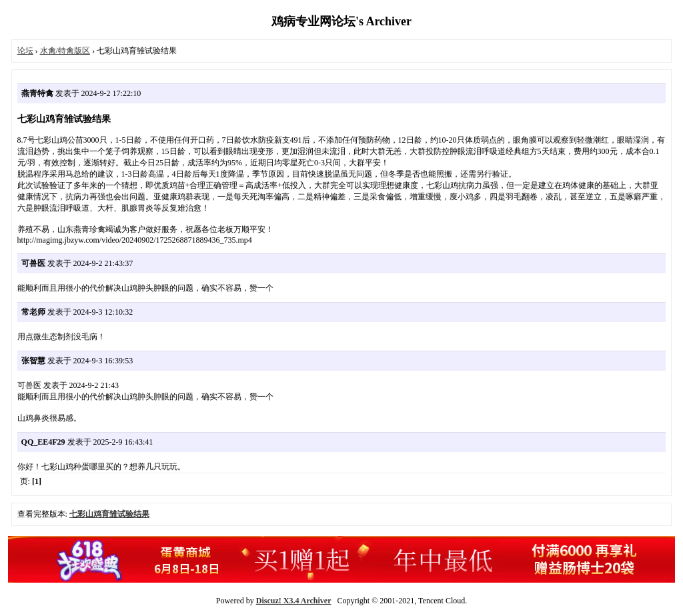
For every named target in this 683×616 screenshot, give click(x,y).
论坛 (25, 51)
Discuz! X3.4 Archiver (294, 601)
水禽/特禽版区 (65, 51)
